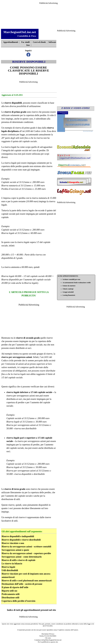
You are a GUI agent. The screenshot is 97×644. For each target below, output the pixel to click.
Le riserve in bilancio (12, 564)
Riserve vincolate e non (13, 543)
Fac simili (26, 42)
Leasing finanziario (69, 295)
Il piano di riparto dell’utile (15, 587)
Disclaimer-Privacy (48, 634)
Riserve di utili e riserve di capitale (19, 560)
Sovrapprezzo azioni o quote (15, 550)
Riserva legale (31, 283)
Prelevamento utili (11, 594)
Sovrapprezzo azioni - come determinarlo (22, 557)
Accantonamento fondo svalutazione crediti (77, 283)
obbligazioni (21, 371)
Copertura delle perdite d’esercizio (19, 601)
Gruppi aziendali (68, 292)
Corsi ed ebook (39, 42)
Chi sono (48, 638)
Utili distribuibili (10, 570)
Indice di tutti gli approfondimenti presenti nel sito (31, 610)
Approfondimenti (11, 42)
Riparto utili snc (10, 591)
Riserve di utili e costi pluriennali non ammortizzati (27, 581)
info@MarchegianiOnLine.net (51, 640)
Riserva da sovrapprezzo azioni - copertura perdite (26, 553)
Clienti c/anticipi (68, 289)
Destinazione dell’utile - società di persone (22, 584)
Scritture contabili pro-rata (71, 279)
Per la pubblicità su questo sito (48, 642)
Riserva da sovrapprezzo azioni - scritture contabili (26, 547)
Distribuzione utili (10, 598)
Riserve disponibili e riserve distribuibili (21, 540)
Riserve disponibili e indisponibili (18, 536)
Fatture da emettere (69, 286)
